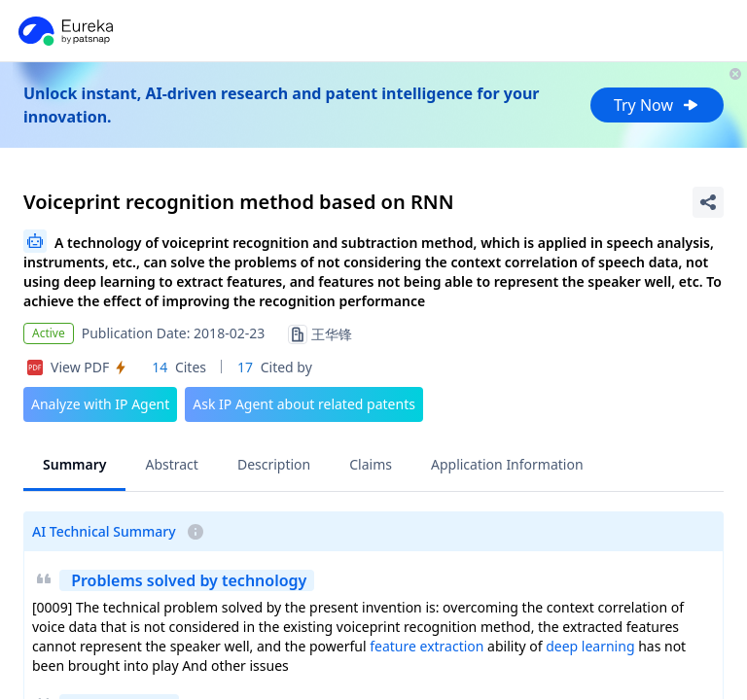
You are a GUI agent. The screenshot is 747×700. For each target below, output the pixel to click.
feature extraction (427, 646)
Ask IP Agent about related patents (304, 404)
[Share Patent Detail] (708, 202)
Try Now (657, 105)
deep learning (590, 646)
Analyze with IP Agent (100, 404)
